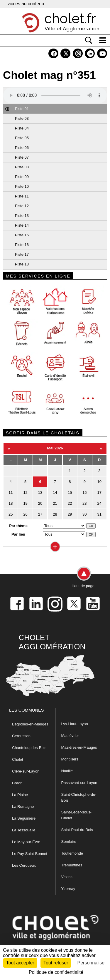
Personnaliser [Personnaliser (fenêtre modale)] (92, 963)
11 (11, 493)
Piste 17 (22, 254)
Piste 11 (22, 196)
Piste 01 (22, 109)
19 (25, 503)
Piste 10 (22, 186)
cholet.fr (70, 19)
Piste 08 (22, 167)
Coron (17, 783)
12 (25, 493)
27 (40, 514)
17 (99, 493)
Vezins (67, 877)
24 (99, 503)
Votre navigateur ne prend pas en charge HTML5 (55, 95)
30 (84, 514)
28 (55, 514)
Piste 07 (22, 157)
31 (99, 514)
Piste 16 (22, 245)
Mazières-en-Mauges (79, 747)
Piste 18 (22, 264)
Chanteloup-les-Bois (29, 748)
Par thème (18, 526)
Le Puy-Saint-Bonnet (30, 854)
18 (11, 503)
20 (40, 503)
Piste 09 (22, 177)
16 (84, 493)
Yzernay (68, 889)
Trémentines (72, 865)
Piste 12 (22, 206)
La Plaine (20, 795)
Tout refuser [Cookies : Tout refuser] (56, 963)
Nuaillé (67, 771)
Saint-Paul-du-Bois (77, 830)
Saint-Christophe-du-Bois (79, 797)
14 (55, 493)
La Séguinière (24, 818)
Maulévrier (70, 736)
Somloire (69, 842)
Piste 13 (22, 216)
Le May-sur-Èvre (26, 842)
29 (70, 514)
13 (40, 493)
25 (11, 514)
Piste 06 (22, 148)
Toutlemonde (72, 853)
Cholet (18, 759)
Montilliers (70, 759)
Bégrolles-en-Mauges (30, 724)
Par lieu (18, 534)
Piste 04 (22, 128)
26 (25, 514)
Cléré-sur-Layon (26, 771)
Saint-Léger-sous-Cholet (76, 815)
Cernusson (21, 736)
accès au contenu (26, 4)
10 (99, 482)
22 (70, 503)
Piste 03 (22, 118)
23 (84, 503)
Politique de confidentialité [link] (56, 972)
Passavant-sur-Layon (79, 783)
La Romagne (23, 807)
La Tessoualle (24, 830)
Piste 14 (22, 225)
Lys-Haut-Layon (75, 724)
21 (55, 503)
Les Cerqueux (24, 865)
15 (70, 493)
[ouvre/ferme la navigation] (103, 40)
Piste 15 (22, 235)
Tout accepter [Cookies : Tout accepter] (20, 963)
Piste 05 (22, 138)
